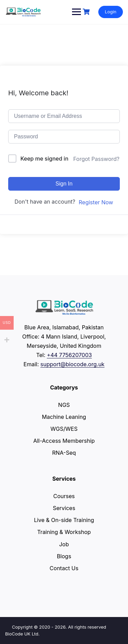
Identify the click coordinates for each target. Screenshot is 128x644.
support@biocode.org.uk (72, 364)
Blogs (64, 556)
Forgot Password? (96, 159)
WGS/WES (64, 429)
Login (111, 12)
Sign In (64, 184)
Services (64, 508)
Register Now (96, 202)
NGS (64, 405)
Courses (64, 496)
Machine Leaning (64, 417)
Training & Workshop (64, 532)
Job (64, 544)
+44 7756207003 (69, 355)
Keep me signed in (45, 159)
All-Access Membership (64, 441)
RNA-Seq (64, 453)
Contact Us (64, 568)
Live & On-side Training (64, 520)
